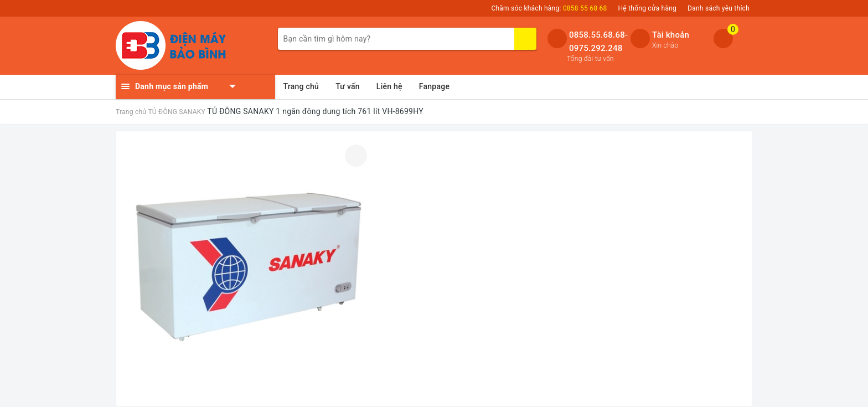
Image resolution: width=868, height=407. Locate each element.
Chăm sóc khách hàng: (549, 8)
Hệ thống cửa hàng (648, 8)
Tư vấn (348, 86)
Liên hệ (389, 86)
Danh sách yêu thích (719, 8)
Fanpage (434, 86)
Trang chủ (301, 86)
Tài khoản (671, 35)
